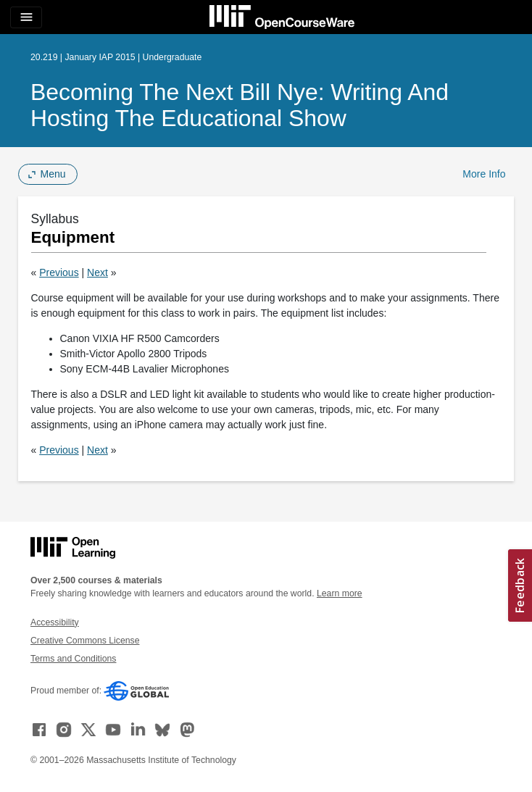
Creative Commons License (85, 641)
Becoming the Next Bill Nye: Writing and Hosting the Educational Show (240, 105)
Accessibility (55, 622)
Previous (59, 272)
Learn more (340, 593)
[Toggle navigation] (26, 17)
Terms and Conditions (73, 659)
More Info (484, 174)
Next (97, 272)
